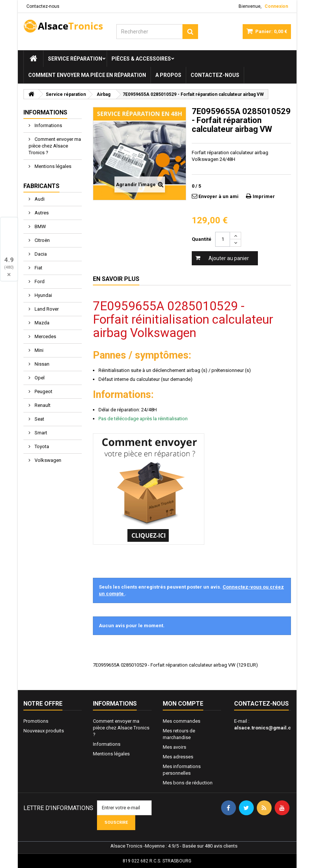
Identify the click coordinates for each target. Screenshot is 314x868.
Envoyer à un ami (218, 196)
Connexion (276, 6)
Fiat (38, 268)
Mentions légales (52, 166)
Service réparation (75, 59)
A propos (168, 75)
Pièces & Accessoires (141, 59)
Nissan (41, 364)
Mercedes (45, 336)
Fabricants (41, 186)
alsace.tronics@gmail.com (266, 728)
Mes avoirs (174, 747)
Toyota (41, 446)
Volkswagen (47, 460)
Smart (40, 433)
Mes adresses (178, 757)
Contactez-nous (43, 6)
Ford (39, 281)
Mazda (41, 323)
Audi (39, 199)
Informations (45, 112)
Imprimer (264, 196)
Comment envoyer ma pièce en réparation (87, 75)
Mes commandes (182, 721)
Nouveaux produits (44, 731)
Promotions (36, 721)
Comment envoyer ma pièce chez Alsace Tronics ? (55, 146)
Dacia (40, 254)
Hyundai (43, 295)
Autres (41, 213)
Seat (39, 419)
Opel (39, 378)
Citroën (42, 240)
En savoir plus (116, 279)
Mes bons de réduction (188, 783)
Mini (38, 350)
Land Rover (46, 309)
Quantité (202, 239)
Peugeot (43, 391)
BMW (40, 226)
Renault (42, 405)
